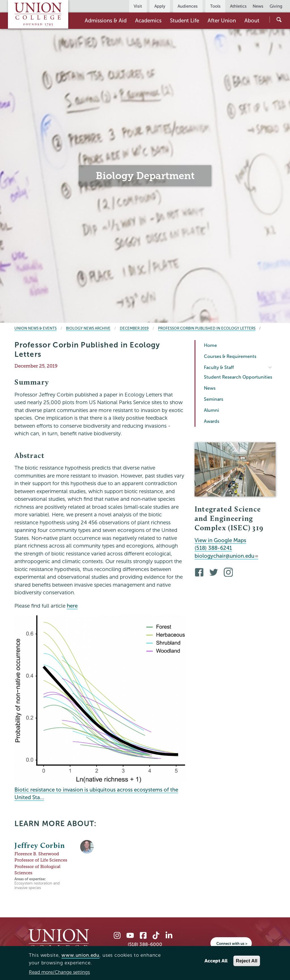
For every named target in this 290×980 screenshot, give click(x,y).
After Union (222, 21)
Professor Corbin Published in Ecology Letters (207, 328)
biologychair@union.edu (226, 556)
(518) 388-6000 (145, 944)
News (258, 6)
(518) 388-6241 (213, 548)
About (252, 21)
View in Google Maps (220, 540)
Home (210, 345)
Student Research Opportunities (238, 377)
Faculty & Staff (219, 367)
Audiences (188, 6)
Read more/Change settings (59, 972)
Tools (215, 6)
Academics (148, 21)
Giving (276, 6)
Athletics (238, 6)
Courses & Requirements (230, 356)
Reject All (247, 961)
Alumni (211, 410)
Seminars (214, 399)
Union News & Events (36, 328)
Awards (212, 421)
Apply (160, 6)
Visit (138, 6)
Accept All (216, 961)
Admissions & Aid (106, 21)
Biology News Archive (88, 328)
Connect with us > (232, 944)
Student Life (185, 21)
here (72, 606)
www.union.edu (81, 955)
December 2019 (134, 328)
